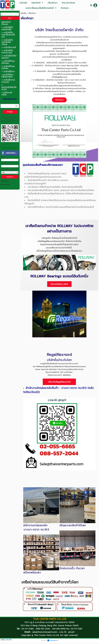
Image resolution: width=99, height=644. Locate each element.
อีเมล (3, 157)
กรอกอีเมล (5, 103)
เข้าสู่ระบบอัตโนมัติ (7, 170)
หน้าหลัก (23, 13)
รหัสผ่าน (4, 164)
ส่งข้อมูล (10, 112)
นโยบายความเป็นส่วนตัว (8, 121)
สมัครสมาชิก (5, 185)
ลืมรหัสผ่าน (5, 181)
